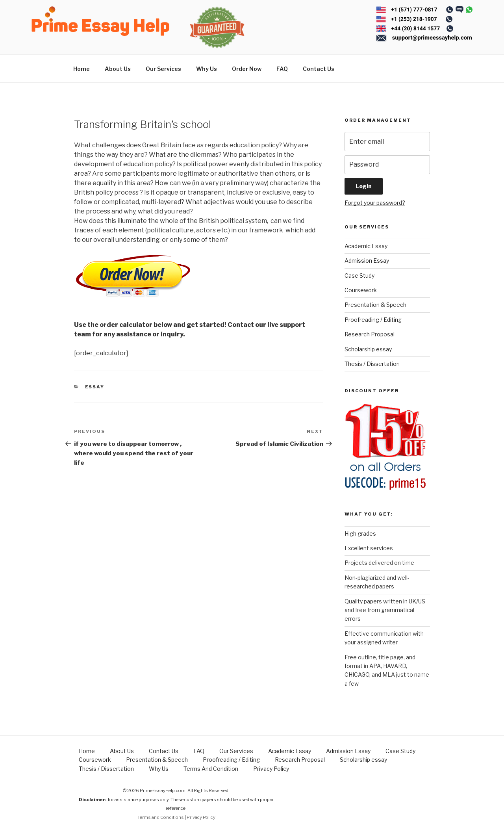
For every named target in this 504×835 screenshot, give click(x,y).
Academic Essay (366, 246)
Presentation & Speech (375, 305)
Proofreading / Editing (373, 320)
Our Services (163, 69)
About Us (118, 69)
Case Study (359, 276)
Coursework (361, 290)
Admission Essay (367, 261)
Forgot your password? (375, 203)
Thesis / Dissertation (372, 364)
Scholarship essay (368, 349)
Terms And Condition (211, 769)
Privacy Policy (271, 769)
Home (82, 69)
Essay (95, 387)
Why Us (207, 69)
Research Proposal (370, 334)
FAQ (282, 69)
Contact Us (319, 69)
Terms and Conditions (161, 817)
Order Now (247, 69)
